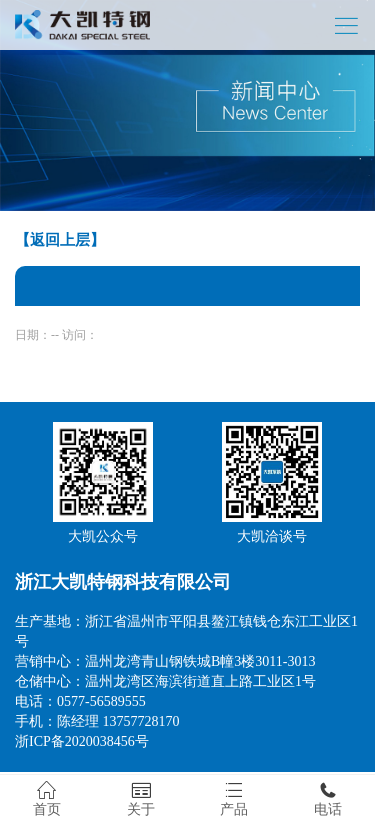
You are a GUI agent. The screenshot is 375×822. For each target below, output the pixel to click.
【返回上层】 (60, 240)
